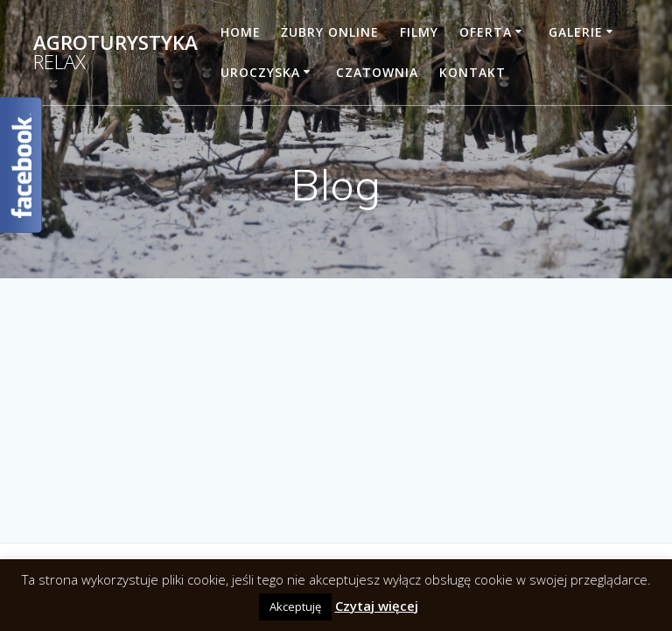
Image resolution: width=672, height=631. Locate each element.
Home (241, 32)
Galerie (576, 32)
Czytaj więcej (377, 606)
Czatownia (377, 72)
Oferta (486, 32)
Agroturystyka (115, 53)
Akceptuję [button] (295, 606)
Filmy (419, 32)
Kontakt (472, 72)
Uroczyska (260, 72)
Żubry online (330, 32)
